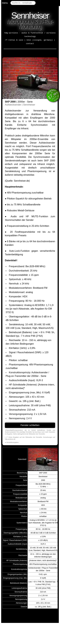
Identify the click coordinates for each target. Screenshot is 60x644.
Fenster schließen (30, 425)
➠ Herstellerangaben (12, 442)
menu (5, 3)
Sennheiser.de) (22, 181)
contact (30, 43)
